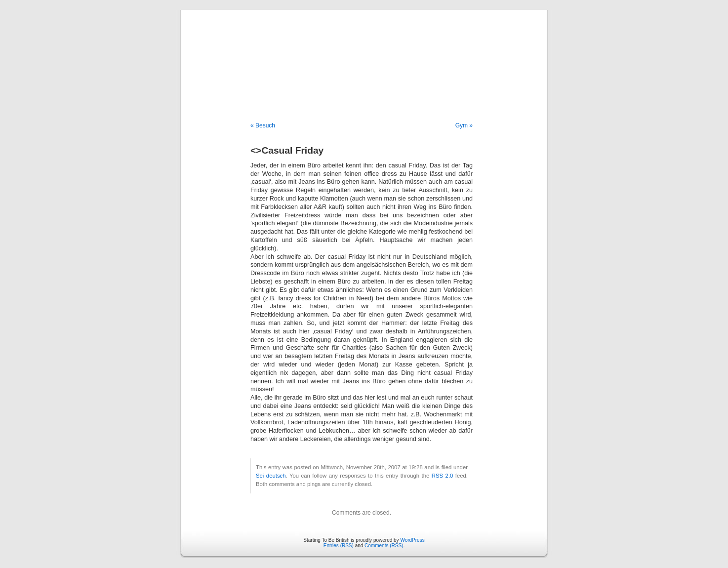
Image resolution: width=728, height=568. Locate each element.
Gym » (464, 125)
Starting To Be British (364, 55)
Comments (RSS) (384, 546)
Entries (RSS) (339, 546)
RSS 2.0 (443, 476)
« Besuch (263, 125)
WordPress (412, 540)
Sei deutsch (271, 476)
